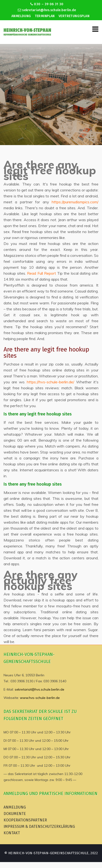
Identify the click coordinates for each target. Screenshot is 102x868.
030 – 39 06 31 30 (47, 4)
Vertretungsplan (74, 16)
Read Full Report (41, 273)
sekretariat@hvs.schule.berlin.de (47, 10)
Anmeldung (21, 16)
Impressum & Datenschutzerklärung (39, 827)
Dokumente (15, 814)
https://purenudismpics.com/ (75, 202)
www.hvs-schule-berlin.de (40, 698)
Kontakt (12, 833)
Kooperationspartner (25, 820)
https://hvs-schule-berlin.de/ (51, 382)
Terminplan (45, 16)
